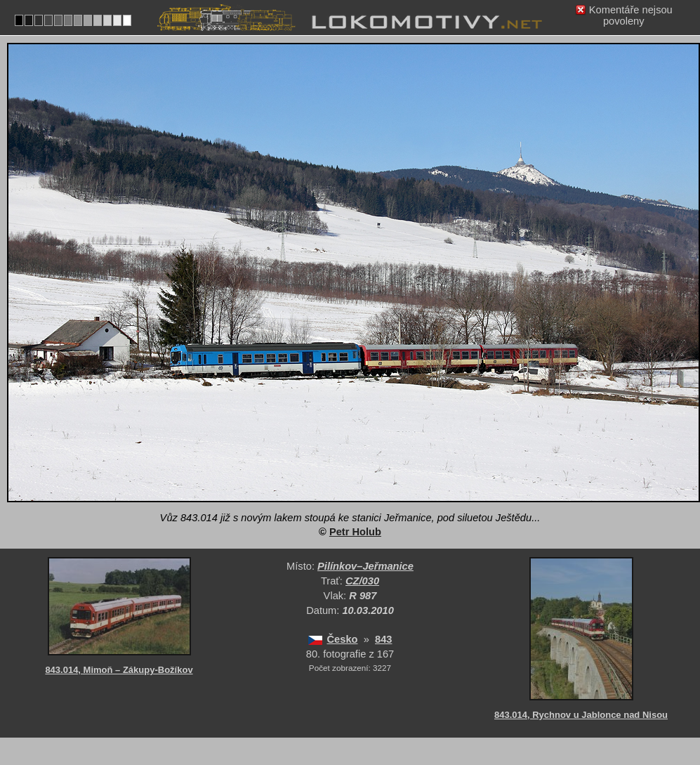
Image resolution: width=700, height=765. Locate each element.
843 (383, 639)
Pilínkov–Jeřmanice (365, 566)
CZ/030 (362, 581)
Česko (343, 639)
